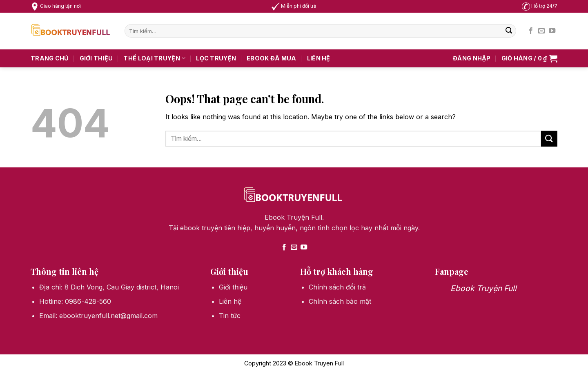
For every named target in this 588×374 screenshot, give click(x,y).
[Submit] (509, 31)
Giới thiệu (96, 58)
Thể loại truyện (154, 58)
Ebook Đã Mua (271, 58)
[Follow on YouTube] (552, 31)
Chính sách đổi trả (337, 287)
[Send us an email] (541, 31)
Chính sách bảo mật (340, 301)
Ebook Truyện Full (483, 288)
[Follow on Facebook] (531, 31)
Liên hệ (319, 58)
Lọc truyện (216, 58)
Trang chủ (50, 58)
